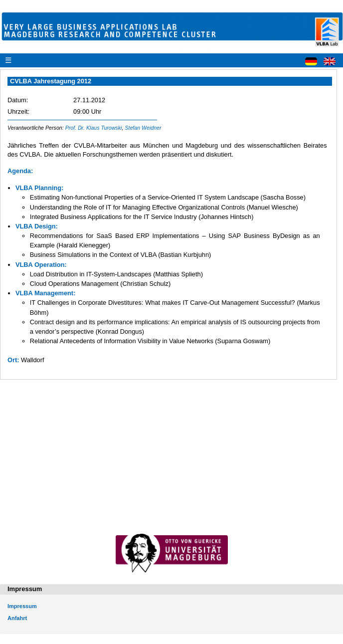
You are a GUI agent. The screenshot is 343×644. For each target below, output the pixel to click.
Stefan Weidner (143, 128)
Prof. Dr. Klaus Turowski (94, 128)
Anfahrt (17, 618)
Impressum (22, 606)
